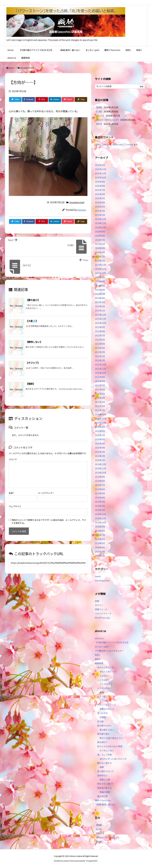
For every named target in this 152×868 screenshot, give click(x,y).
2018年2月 (100, 556)
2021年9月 (100, 377)
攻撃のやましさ (108, 709)
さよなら (104, 676)
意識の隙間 (105, 792)
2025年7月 (100, 190)
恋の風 (100, 721)
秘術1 (98, 655)
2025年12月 (100, 169)
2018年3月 (100, 552)
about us (99, 638)
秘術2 (98, 659)
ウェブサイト (15, 506)
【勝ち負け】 (33, 300)
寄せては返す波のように (111, 738)
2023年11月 (100, 269)
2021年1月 (100, 410)
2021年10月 (100, 373)
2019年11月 (100, 468)
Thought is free (91, 861)
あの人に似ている (106, 667)
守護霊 (103, 717)
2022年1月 (100, 360)
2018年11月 (100, 518)
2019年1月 (100, 510)
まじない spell (102, 647)
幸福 (102, 692)
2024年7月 (100, 240)
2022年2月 (100, 356)
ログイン (99, 605)
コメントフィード (103, 613)
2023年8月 (100, 281)
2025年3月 (100, 207)
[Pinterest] (42, 99)
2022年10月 (100, 323)
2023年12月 (100, 265)
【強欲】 (30, 384)
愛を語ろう (102, 742)
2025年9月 (100, 182)
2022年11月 (100, 319)
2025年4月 (100, 202)
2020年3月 (100, 452)
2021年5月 (100, 394)
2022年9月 (100, 327)
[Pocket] (68, 99)
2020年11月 (100, 419)
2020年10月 (100, 423)
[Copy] (81, 99)
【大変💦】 (32, 321)
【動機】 (99, 107)
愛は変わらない (104, 726)
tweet (98, 576)
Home (12, 68)
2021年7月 (100, 385)
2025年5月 (100, 198)
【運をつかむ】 (102, 144)
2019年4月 (100, 498)
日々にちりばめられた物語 (110, 746)
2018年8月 (100, 531)
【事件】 (99, 124)
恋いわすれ (102, 713)
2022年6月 (100, 340)
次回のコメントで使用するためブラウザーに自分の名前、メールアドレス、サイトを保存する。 (49, 521)
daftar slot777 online (123, 144)
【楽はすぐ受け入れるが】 (107, 120)
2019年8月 (100, 481)
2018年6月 (100, 539)
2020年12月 (100, 414)
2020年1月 (100, 460)
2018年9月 (100, 527)
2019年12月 (100, 464)
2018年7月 (100, 535)
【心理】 (99, 111)
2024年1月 (100, 261)
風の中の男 (102, 796)
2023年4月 (100, 298)
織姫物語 (99, 663)
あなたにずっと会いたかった (113, 759)
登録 (97, 601)
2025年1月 (100, 215)
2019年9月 (100, 477)
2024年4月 (100, 248)
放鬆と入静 (105, 780)
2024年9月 (100, 232)
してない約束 (103, 688)
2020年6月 (100, 439)
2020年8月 (100, 431)
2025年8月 (100, 186)
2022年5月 (100, 344)
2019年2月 (100, 506)
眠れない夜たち (104, 763)
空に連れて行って (105, 771)
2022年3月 (100, 352)
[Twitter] (15, 99)
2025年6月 (100, 194)
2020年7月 (100, 435)
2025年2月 (100, 211)
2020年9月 (100, 427)
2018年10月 (100, 522)
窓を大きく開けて (106, 784)
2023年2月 (100, 306)
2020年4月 (100, 448)
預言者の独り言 (104, 788)
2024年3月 (100, 252)
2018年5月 (100, 543)
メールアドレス (46, 493)
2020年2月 (100, 456)
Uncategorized (27, 68)
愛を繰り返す (103, 734)
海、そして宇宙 (104, 755)
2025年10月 (100, 178)
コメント (13, 459)
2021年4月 (100, 398)
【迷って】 (100, 116)
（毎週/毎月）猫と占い (106, 804)
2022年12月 (100, 315)
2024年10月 (100, 227)
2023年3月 (100, 302)
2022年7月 (100, 335)
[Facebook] (28, 99)
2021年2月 (100, 406)
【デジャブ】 (33, 363)
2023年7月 (100, 286)
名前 (12, 493)
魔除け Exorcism (103, 800)
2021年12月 (100, 365)
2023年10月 (100, 273)
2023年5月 (100, 294)
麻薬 (102, 767)
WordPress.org (102, 618)
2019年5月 (100, 493)
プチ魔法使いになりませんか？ (109, 651)
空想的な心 (102, 775)
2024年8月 (100, 236)
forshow (82, 210)
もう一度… (105, 701)
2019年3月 (100, 502)
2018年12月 (100, 514)
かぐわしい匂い (107, 750)
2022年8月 (100, 331)
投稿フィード (101, 609)
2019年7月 (100, 485)
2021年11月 (100, 369)
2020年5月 (100, 443)
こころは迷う (103, 680)
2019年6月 (100, 489)
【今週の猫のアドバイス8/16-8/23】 (112, 642)
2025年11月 (100, 173)
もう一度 (101, 696)
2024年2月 (100, 256)
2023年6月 (100, 290)
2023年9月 (100, 277)
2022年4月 (100, 348)
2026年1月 (100, 165)
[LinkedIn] (55, 99)
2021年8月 (100, 381)
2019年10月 (100, 473)
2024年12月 (100, 219)
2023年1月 (100, 311)
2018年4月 (100, 547)
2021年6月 (100, 389)
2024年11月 (100, 223)
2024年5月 (100, 244)
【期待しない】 (34, 342)
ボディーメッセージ (106, 705)
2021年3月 (100, 402)
